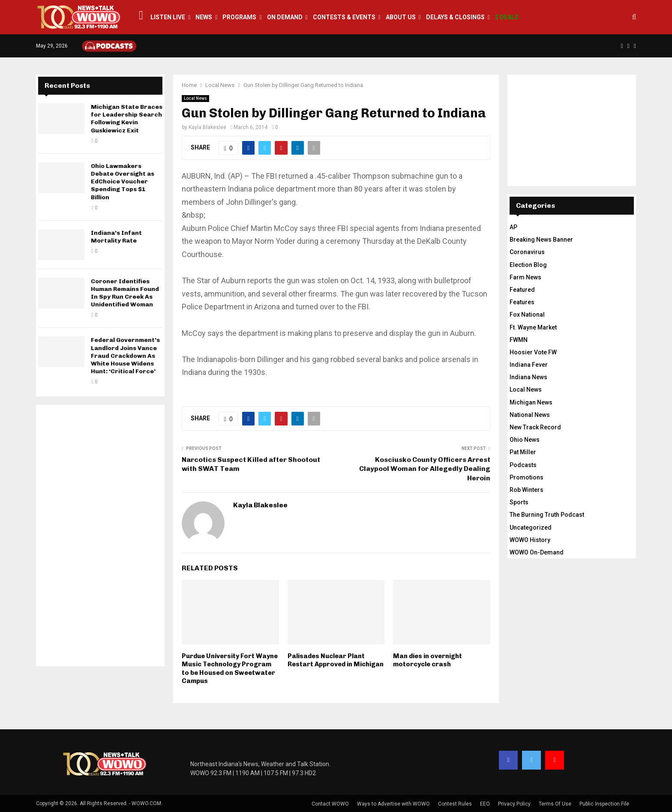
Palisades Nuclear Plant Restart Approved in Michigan (336, 660)
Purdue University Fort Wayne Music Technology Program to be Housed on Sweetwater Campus (230, 669)
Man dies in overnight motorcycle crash (427, 660)
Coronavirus (527, 252)
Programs (239, 17)
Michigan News (531, 402)
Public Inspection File (604, 804)
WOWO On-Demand (537, 552)
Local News (195, 98)
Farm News (525, 277)
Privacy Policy (514, 804)
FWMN (519, 340)
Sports (519, 502)
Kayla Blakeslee (207, 127)
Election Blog (528, 265)
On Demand (285, 17)
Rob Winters (526, 490)
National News (530, 415)
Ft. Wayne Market (533, 327)
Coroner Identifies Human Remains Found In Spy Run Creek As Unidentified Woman (125, 293)
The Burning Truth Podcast (547, 515)
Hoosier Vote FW (533, 352)
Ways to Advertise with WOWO (393, 804)
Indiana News (528, 377)
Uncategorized (531, 527)
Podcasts (523, 465)
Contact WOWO (330, 804)
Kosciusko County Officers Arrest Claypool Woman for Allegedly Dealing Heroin (425, 469)
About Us (401, 17)
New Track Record (535, 427)
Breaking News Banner (541, 240)
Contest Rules (455, 804)
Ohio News (525, 440)
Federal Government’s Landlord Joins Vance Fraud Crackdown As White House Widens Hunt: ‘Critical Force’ (125, 356)
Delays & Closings (455, 17)
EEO (485, 804)
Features (522, 302)
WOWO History (530, 540)
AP (513, 227)
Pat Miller (523, 452)
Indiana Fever (529, 365)
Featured (522, 290)
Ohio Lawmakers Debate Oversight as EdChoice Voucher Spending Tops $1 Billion (123, 182)
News (204, 17)
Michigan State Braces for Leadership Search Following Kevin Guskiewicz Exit (127, 119)
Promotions (526, 477)
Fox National (527, 315)
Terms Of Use (555, 804)
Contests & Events (344, 17)
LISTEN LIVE (168, 17)
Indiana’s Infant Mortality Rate (116, 237)
